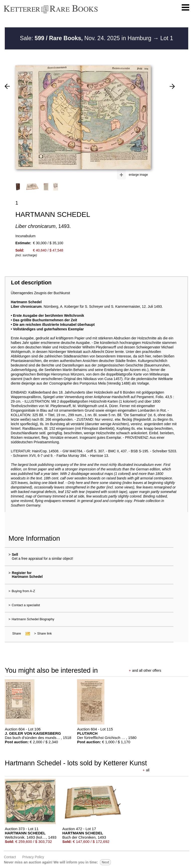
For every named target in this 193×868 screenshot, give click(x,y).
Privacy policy (33, 857)
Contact (10, 857)
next (105, 862)
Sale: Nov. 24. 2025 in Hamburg (86, 38)
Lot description (31, 283)
